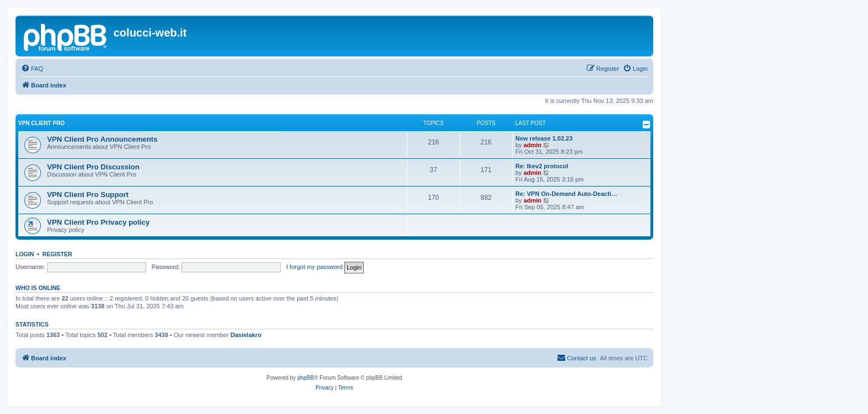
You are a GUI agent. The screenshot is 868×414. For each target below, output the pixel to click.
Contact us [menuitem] (577, 358)
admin (533, 145)
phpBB (306, 378)
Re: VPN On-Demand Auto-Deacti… (566, 194)
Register (58, 254)
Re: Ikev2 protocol (542, 166)
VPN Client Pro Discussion (93, 167)
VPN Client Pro (42, 123)
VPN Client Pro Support (88, 195)
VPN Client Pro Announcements (102, 139)
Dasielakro (246, 335)
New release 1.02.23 (544, 138)
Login (25, 254)
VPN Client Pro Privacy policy (98, 222)
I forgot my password (314, 267)
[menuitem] (32, 69)
